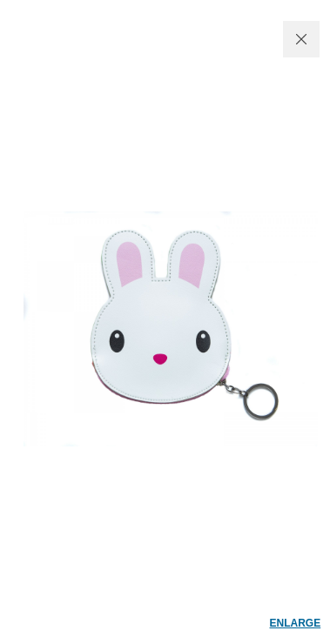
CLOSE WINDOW (301, 39)
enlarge (296, 623)
